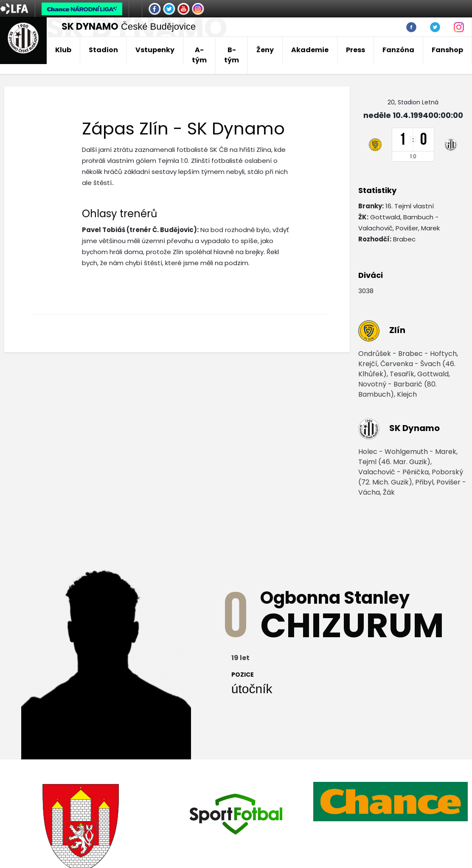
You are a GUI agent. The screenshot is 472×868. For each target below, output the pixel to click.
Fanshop (447, 50)
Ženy (265, 50)
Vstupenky (155, 50)
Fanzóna (398, 50)
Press (355, 50)
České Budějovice (129, 27)
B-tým (232, 55)
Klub (63, 50)
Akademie (310, 50)
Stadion (103, 50)
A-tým (199, 55)
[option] (236, 814)
